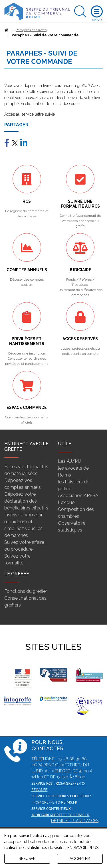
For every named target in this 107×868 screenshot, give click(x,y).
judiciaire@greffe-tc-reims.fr (60, 815)
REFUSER (27, 859)
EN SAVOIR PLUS (83, 848)
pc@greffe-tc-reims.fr (55, 802)
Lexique (66, 502)
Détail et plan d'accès (75, 821)
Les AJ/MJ (69, 461)
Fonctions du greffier (26, 591)
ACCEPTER (80, 859)
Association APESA (78, 496)
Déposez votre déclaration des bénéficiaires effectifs (26, 501)
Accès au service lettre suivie (30, 114)
